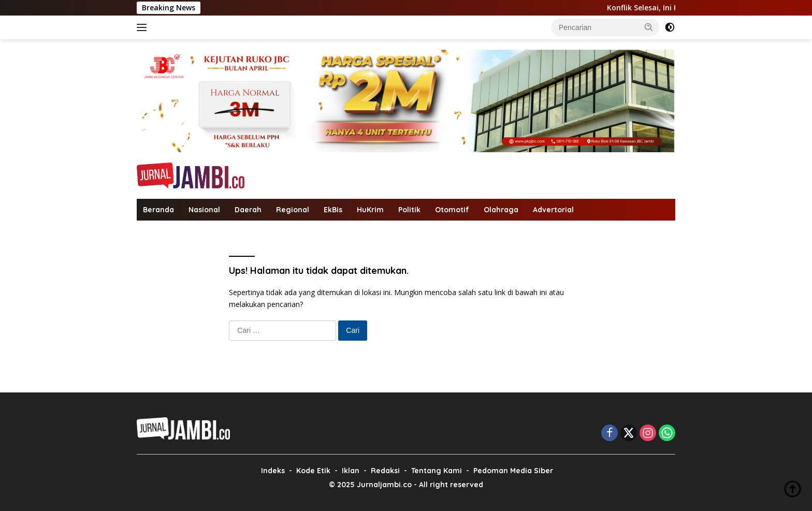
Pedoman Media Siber (513, 471)
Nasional (204, 210)
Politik (409, 210)
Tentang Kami (437, 471)
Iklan (351, 471)
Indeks (273, 471)
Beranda (158, 210)
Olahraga (501, 210)
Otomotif (452, 210)
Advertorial (553, 210)
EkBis (333, 210)
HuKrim (370, 210)
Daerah (248, 210)
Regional (293, 210)
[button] (649, 27)
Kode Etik (313, 471)
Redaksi (385, 471)
